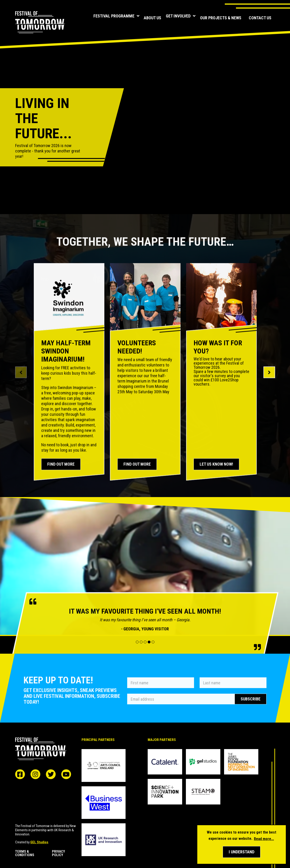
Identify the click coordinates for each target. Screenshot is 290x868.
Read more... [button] (264, 839)
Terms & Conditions (25, 853)
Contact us (260, 18)
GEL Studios (39, 842)
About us (146, 18)
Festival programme (107, 18)
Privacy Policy (58, 853)
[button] (242, 852)
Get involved (178, 18)
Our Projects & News (221, 18)
